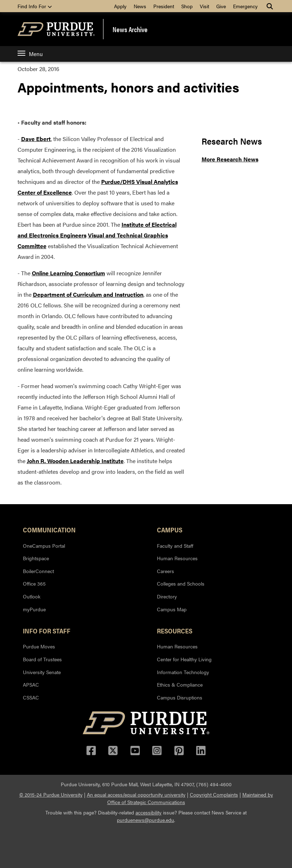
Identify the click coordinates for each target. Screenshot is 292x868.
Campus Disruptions (180, 697)
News (140, 6)
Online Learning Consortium (68, 273)
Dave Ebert (36, 139)
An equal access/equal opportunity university (136, 794)
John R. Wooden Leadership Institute (75, 461)
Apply (120, 6)
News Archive (130, 29)
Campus (170, 530)
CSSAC (31, 697)
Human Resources (177, 558)
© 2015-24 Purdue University (51, 794)
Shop (187, 6)
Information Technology (183, 672)
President (164, 6)
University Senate (42, 672)
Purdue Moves (39, 646)
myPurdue (34, 609)
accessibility (149, 812)
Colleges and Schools (181, 583)
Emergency (245, 6)
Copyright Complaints (214, 794)
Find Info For (35, 6)
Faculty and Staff (175, 546)
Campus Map (172, 609)
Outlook (32, 596)
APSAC (31, 684)
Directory (167, 596)
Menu (30, 54)
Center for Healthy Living (184, 659)
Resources (175, 631)
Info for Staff (47, 631)
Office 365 (34, 583)
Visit (204, 6)
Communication (49, 530)
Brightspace (36, 558)
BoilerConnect (38, 571)
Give (221, 6)
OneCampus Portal (44, 546)
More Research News (230, 159)
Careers (165, 571)
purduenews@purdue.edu (145, 820)
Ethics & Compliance (180, 684)
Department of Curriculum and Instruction (88, 294)
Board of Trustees (42, 659)
